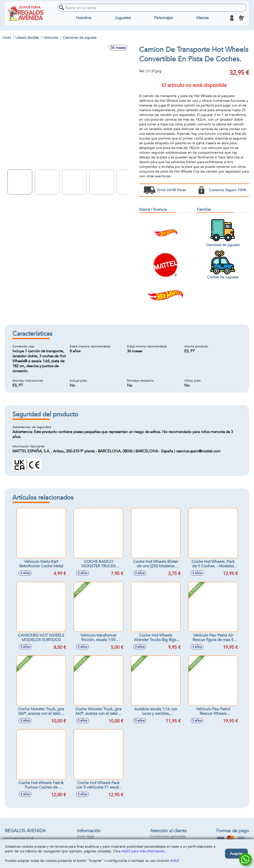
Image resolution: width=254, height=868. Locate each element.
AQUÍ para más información (143, 851)
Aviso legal (86, 836)
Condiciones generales (168, 836)
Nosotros (83, 18)
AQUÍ (175, 861)
